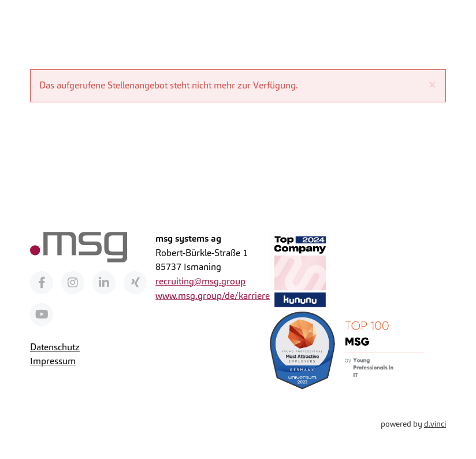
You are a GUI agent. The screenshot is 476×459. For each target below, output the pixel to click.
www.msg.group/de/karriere (213, 296)
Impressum (53, 361)
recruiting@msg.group (200, 281)
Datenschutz (55, 347)
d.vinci (435, 424)
